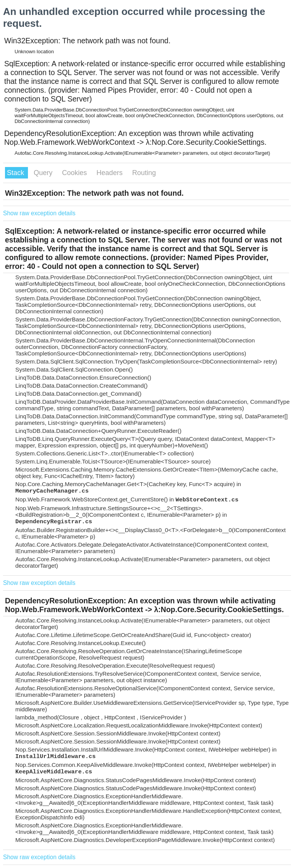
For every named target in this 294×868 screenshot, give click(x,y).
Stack (16, 173)
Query (44, 173)
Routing (144, 173)
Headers (110, 173)
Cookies (75, 173)
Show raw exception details (39, 213)
